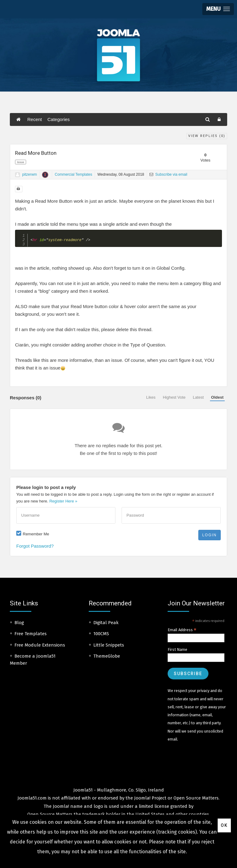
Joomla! (61, 808)
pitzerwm (29, 174)
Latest (198, 399)
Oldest (217, 399)
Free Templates (31, 635)
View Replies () (207, 136)
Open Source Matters (196, 800)
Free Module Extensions (40, 647)
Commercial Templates (73, 174)
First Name (177, 651)
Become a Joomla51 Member (33, 661)
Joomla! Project (150, 800)
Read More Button (36, 153)
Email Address (182, 631)
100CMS (101, 635)
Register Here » (63, 503)
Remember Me (36, 536)
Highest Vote (174, 399)
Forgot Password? (35, 547)
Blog (19, 624)
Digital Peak (106, 624)
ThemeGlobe (107, 658)
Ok (224, 825)
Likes (151, 399)
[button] (218, 9)
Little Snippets (109, 647)
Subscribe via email (168, 174)
